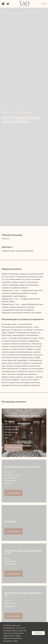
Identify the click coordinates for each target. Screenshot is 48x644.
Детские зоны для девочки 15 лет (23, 552)
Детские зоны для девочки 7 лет (24, 594)
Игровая (10, 522)
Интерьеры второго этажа (22, 467)
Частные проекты (14, 13)
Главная (4, 13)
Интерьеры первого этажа (22, 416)
